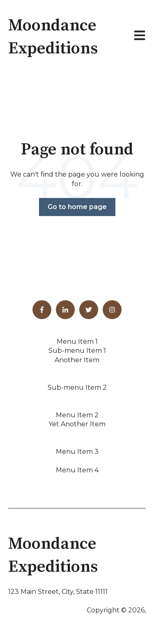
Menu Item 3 (77, 452)
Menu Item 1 (77, 342)
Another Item (77, 360)
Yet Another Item (77, 424)
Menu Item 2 (77, 415)
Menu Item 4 (77, 470)
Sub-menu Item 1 (77, 351)
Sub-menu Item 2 (77, 388)
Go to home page (77, 207)
